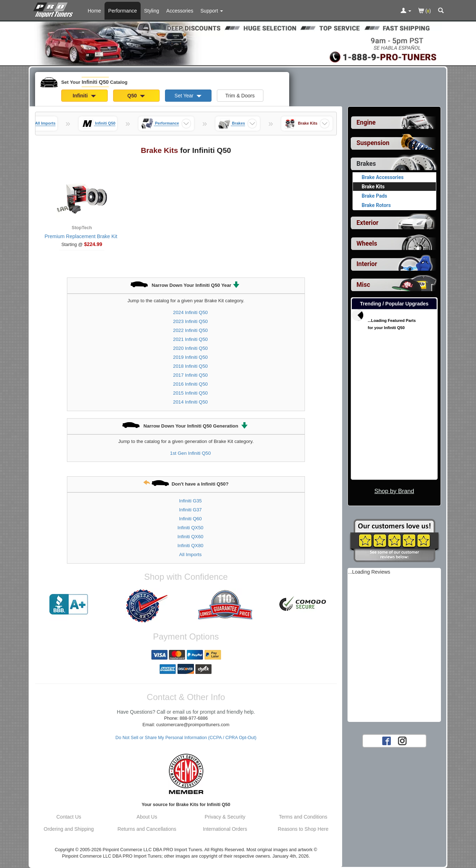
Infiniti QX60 (190, 537)
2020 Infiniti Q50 (191, 348)
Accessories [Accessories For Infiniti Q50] (180, 11)
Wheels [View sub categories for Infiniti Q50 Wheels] (367, 243)
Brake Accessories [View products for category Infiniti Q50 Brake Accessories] (383, 177)
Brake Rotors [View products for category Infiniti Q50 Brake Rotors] (376, 205)
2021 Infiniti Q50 (191, 339)
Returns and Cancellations (147, 829)
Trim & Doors (240, 96)
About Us (147, 817)
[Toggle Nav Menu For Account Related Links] (406, 11)
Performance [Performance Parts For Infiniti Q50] (122, 11)
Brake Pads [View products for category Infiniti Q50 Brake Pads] (375, 196)
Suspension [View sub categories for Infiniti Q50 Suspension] (373, 143)
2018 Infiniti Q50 (191, 366)
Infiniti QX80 (190, 546)
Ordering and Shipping (69, 829)
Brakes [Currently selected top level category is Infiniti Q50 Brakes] (366, 164)
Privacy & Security (225, 817)
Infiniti (84, 96)
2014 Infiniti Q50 (191, 402)
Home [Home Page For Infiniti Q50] (94, 11)
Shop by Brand (394, 491)
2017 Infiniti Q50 (191, 375)
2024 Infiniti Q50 (191, 312)
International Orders (225, 829)
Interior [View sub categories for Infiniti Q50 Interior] (367, 264)
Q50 (136, 96)
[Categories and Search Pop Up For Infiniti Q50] (441, 11)
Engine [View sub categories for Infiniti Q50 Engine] (366, 122)
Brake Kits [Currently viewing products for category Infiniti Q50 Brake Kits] (373, 187)
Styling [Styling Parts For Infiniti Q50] (152, 11)
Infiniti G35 (190, 501)
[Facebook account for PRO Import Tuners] (387, 741)
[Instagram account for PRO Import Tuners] (402, 741)
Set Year (188, 96)
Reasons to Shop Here (303, 829)
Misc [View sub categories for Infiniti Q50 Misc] (363, 285)
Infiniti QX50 (190, 528)
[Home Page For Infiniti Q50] (55, 9)
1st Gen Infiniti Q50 (190, 453)
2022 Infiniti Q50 (191, 330)
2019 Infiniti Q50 (191, 357)
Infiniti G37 (190, 510)
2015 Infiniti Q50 (191, 393)
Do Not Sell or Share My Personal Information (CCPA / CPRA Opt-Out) (186, 738)
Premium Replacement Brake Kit (81, 236)
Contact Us (69, 817)
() (425, 11)
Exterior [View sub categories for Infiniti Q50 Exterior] (367, 223)
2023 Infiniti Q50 (191, 321)
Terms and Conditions (303, 817)
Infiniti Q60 (190, 519)
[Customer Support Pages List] (212, 11)
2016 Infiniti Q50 (191, 384)
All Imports (191, 554)
